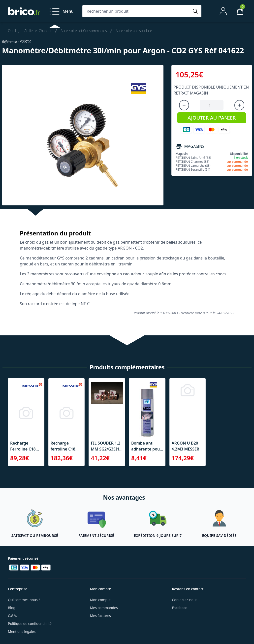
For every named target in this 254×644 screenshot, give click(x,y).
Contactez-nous (185, 600)
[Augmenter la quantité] (239, 105)
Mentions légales (22, 631)
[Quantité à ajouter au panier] (212, 105)
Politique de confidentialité (30, 624)
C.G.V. (12, 616)
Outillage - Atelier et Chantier (30, 31)
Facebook (180, 608)
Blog (12, 608)
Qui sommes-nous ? (24, 600)
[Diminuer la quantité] (184, 105)
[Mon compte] (223, 11)
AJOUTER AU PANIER (212, 118)
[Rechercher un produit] (137, 11)
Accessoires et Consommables (84, 31)
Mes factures (100, 616)
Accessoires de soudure (134, 31)
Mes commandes (104, 608)
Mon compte (100, 600)
